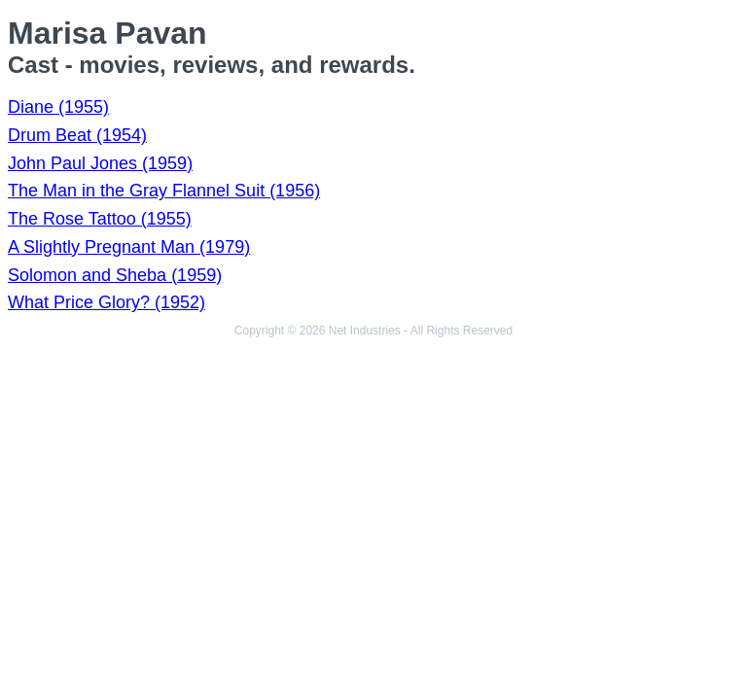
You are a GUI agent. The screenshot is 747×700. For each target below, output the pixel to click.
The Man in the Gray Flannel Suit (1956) (164, 191)
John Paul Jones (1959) (100, 163)
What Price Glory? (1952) (107, 302)
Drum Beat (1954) (77, 135)
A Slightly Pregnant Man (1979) (129, 247)
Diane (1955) (58, 107)
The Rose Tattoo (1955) (100, 219)
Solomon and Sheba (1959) (115, 275)
